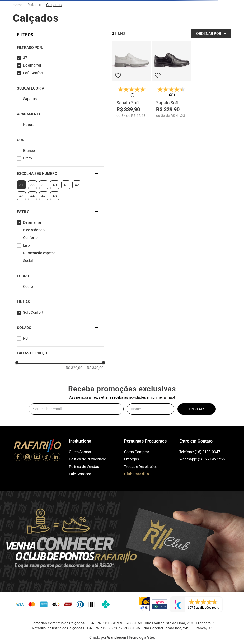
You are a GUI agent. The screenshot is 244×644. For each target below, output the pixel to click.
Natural (29, 125)
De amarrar (32, 65)
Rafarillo (34, 5)
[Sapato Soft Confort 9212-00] (171, 80)
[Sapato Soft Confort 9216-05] (132, 80)
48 (55, 196)
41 (66, 185)
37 (25, 58)
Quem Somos (80, 452)
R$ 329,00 (74, 368)
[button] (60, 48)
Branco (29, 151)
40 (55, 185)
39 (44, 185)
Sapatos (30, 99)
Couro (28, 286)
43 (21, 196)
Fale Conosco (80, 474)
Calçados (54, 5)
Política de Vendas (84, 467)
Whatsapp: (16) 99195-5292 (202, 459)
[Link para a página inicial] (19, 5)
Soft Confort (33, 73)
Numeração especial (40, 253)
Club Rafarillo (137, 474)
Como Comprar (137, 452)
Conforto (30, 238)
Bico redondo (34, 230)
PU (25, 338)
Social (28, 261)
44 (32, 196)
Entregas (132, 459)
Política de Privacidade (87, 459)
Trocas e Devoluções (141, 467)
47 (44, 196)
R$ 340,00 (93, 368)
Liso (26, 245)
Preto (27, 158)
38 (32, 185)
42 (77, 185)
